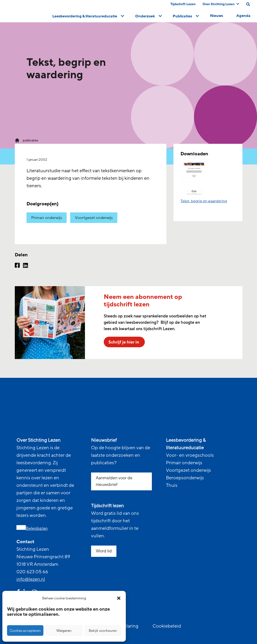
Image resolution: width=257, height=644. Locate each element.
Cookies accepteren (25, 631)
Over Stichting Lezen (221, 4)
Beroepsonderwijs (185, 478)
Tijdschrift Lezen (183, 4)
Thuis (172, 485)
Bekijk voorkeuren (103, 631)
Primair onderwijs (47, 218)
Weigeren (64, 631)
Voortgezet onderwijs (94, 218)
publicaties (31, 140)
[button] (119, 598)
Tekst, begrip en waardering (204, 201)
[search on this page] (248, 4)
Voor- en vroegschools (190, 455)
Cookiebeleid (167, 626)
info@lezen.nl (31, 579)
